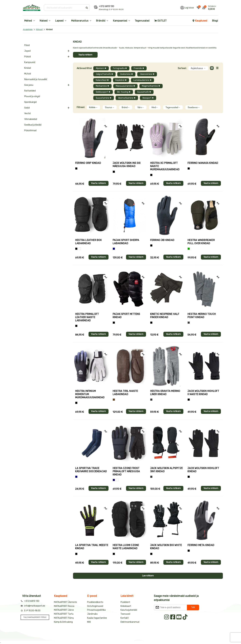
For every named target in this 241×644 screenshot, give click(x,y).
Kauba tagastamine (97, 618)
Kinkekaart (126, 606)
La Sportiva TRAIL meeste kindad (92, 547)
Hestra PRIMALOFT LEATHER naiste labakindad (87, 317)
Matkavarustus (80, 21)
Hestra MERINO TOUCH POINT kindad (202, 316)
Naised (44, 21)
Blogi (215, 21)
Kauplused (200, 21)
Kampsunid (30, 62)
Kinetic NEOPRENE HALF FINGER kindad (165, 316)
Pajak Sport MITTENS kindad (126, 316)
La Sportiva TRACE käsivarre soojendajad (91, 470)
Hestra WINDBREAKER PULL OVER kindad (201, 242)
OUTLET (160, 21)
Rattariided (30, 91)
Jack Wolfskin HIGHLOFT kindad (203, 470)
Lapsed (59, 21)
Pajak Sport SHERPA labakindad (126, 242)
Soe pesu (29, 85)
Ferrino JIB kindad (162, 240)
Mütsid (28, 74)
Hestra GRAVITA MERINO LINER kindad (165, 393)
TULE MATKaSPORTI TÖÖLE (35, 617)
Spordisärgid (30, 102)
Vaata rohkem (85, 55)
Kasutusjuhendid (129, 610)
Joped (27, 51)
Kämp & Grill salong (63, 622)
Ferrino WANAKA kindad (203, 163)
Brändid (101, 21)
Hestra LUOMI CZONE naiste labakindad (126, 547)
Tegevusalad (142, 21)
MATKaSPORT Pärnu (64, 618)
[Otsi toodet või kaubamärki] (64, 8)
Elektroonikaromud (130, 622)
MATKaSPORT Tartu (64, 614)
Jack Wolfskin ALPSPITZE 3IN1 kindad (167, 470)
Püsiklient (125, 602)
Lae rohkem (148, 576)
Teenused (125, 614)
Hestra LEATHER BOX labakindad (88, 242)
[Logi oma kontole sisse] (187, 8)
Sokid (27, 108)
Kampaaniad (120, 21)
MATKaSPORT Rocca (64, 606)
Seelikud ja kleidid (33, 125)
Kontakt (125, 618)
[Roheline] (189, 249)
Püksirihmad (30, 131)
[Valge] (80, 249)
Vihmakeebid (31, 119)
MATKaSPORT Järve (64, 610)
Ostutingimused (95, 606)
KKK (89, 622)
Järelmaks (92, 614)
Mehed (28, 21)
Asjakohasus (198, 68)
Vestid (27, 113)
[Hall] (189, 323)
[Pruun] (114, 400)
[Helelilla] (151, 175)
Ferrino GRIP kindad (88, 163)
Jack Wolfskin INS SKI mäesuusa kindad (127, 165)
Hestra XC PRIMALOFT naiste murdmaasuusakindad (165, 166)
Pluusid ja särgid (32, 96)
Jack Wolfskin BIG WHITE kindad (166, 547)
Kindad (28, 68)
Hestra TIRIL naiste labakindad (125, 393)
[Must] (114, 172)
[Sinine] (114, 249)
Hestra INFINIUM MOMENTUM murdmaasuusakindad (90, 394)
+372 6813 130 (107, 6)
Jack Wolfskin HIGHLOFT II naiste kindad (203, 393)
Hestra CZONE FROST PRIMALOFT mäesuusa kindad (126, 471)
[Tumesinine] (114, 480)
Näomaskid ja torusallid (36, 79)
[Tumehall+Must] (76, 168)
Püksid (28, 57)
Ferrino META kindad (201, 545)
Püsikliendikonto (95, 602)
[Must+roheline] (76, 554)
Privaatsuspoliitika (96, 610)
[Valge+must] (117, 480)
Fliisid (27, 45)
